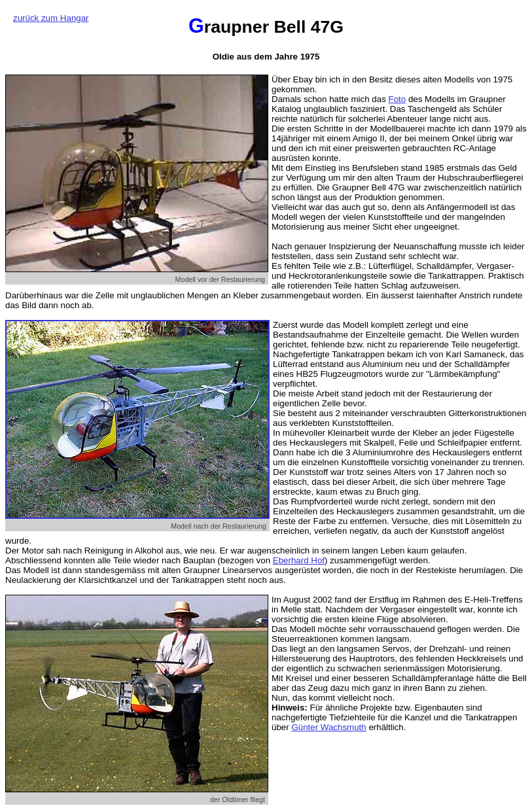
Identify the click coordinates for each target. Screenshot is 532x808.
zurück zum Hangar (51, 18)
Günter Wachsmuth (328, 727)
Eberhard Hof (299, 560)
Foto (398, 99)
